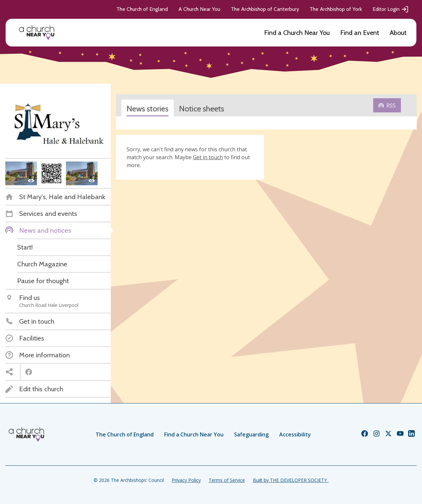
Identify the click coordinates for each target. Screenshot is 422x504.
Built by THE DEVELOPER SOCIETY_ (291, 480)
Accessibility (295, 434)
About (398, 33)
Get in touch (208, 157)
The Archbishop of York (336, 9)
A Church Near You (199, 9)
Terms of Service (227, 480)
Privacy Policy (186, 480)
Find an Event (360, 33)
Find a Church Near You (297, 33)
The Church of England (142, 9)
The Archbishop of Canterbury (265, 9)
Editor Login (391, 9)
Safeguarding (251, 434)
